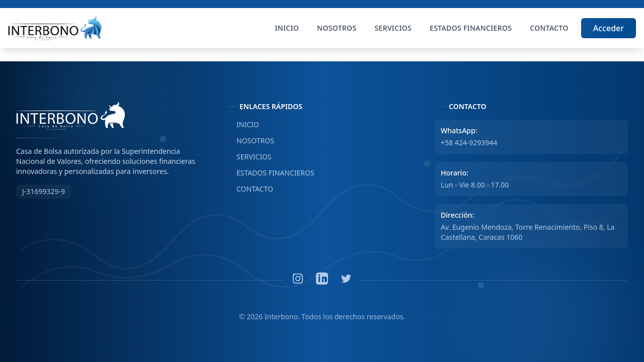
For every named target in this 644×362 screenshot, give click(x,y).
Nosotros (337, 28)
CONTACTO (249, 189)
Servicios (393, 28)
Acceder (609, 28)
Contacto (549, 28)
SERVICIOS (249, 157)
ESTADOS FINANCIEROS (270, 173)
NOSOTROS (250, 141)
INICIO (242, 125)
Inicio (287, 28)
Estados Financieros (471, 28)
